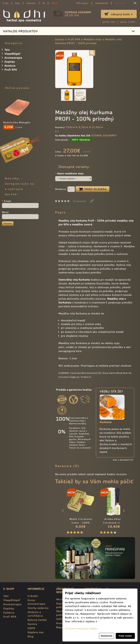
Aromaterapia (12, 58)
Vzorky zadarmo (38, 608)
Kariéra (32, 624)
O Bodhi (33, 596)
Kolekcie (9, 65)
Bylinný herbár (37, 620)
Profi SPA (74, 39)
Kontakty (31, 3)
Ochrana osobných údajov (81, 629)
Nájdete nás (36, 632)
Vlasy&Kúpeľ (11, 54)
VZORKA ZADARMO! (104, 135)
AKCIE (54, 3)
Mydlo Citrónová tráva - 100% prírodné (81, 523)
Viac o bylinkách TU (123, 460)
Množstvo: (65, 189)
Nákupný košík (122, 14)
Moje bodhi (120, 3)
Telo (6, 50)
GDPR (31, 628)
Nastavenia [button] (106, 636)
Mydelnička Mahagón (17, 122)
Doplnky (8, 61)
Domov (60, 39)
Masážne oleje (93, 39)
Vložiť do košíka (93, 189)
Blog (17, 3)
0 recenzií (80, 201)
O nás (6, 3)
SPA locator (82, 3)
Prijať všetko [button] (125, 636)
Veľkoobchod (102, 3)
